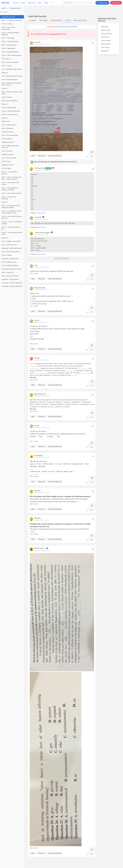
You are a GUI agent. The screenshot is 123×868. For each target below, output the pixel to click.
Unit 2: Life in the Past (9, 245)
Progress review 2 (8, 142)
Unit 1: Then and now (9, 125)
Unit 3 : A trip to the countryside (8, 28)
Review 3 (5, 104)
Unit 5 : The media (8, 38)
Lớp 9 (4, 8)
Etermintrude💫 (40, 548)
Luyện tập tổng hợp (8, 17)
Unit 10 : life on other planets (11, 55)
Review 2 (5, 88)
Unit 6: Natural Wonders (10, 265)
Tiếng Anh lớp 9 (107, 34)
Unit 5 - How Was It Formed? (12, 193)
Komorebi (38, 217)
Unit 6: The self (7, 151)
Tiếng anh (41, 156)
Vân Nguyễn (38, 456)
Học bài (16, 3)
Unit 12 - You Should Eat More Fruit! (12, 233)
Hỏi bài (23, 3)
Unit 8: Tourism (7, 97)
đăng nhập (55, 34)
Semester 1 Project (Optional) (12, 283)
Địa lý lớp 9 (105, 51)
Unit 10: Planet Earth (9, 108)
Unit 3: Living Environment (11, 252)
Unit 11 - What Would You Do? (11, 228)
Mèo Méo (37, 491)
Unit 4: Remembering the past (12, 76)
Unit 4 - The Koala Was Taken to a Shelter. (10, 189)
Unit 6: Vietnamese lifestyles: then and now (12, 84)
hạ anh (37, 320)
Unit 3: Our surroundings (10, 135)
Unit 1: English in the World (11, 241)
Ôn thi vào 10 (6, 59)
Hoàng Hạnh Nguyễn (42, 233)
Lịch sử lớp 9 (105, 47)
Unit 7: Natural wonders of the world (12, 93)
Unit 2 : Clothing (7, 24)
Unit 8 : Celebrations (9, 48)
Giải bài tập (32, 3)
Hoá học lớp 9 (106, 40)
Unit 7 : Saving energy (9, 45)
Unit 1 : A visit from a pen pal (11, 20)
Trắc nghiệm (43, 20)
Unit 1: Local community (10, 62)
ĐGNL (46, 3)
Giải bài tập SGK (56, 20)
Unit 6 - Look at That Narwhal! (9, 198)
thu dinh (37, 358)
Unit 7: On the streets (9, 158)
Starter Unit (6, 121)
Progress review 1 (8, 132)
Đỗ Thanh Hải (43, 168)
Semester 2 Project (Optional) (12, 286)
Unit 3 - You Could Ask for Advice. (10, 183)
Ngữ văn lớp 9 (106, 30)
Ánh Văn (37, 42)
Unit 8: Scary (6, 161)
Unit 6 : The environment (10, 41)
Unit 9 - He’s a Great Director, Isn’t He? (12, 217)
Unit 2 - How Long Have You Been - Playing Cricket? (11, 178)
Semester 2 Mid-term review (11, 269)
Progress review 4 (8, 165)
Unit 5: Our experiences (10, 79)
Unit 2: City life (7, 66)
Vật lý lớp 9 (105, 37)
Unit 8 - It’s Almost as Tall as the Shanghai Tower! (11, 212)
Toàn (36, 265)
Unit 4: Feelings (7, 139)
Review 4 (5, 118)
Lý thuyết (33, 20)
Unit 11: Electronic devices (11, 111)
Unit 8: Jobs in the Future (10, 276)
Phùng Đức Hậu (40, 288)
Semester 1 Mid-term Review (12, 248)
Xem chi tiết (34, 273)
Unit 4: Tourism (7, 255)
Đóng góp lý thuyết (80, 20)
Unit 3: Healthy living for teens (12, 69)
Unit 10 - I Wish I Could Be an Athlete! (12, 223)
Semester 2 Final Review (10, 279)
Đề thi (40, 3)
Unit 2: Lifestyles (7, 128)
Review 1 (5, 73)
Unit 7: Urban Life (8, 272)
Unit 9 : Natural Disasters (10, 52)
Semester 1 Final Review (10, 259)
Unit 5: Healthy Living (9, 262)
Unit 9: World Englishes (10, 101)
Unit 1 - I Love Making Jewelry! (9, 173)
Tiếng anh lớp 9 (15, 8)
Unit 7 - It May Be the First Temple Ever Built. (11, 206)
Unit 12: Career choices (10, 114)
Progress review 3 (8, 154)
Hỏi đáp (68, 20)
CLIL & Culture (6, 168)
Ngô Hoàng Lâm (40, 394)
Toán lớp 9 (105, 27)
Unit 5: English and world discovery (10, 147)
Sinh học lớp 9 (106, 44)
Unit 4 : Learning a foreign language (10, 34)
